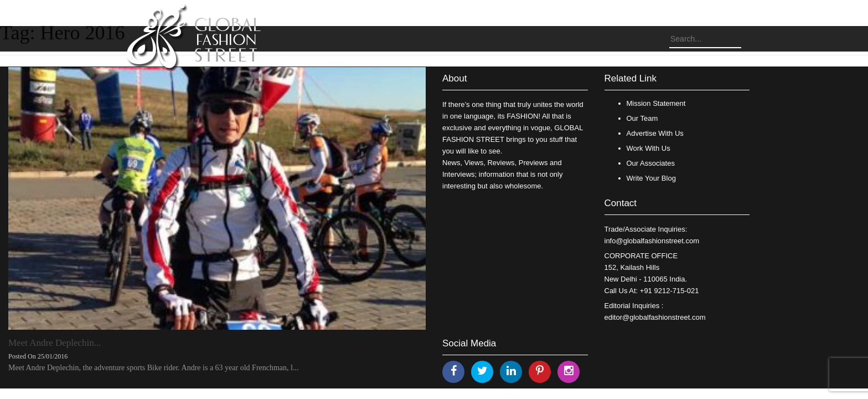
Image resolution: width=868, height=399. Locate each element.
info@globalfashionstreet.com (652, 241)
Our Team (642, 118)
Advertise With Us (655, 133)
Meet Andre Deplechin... (55, 343)
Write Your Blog (651, 178)
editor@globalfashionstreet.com (655, 317)
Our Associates (651, 163)
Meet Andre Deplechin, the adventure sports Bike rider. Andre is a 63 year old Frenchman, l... (153, 368)
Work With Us (649, 148)
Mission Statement (656, 103)
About (454, 78)
